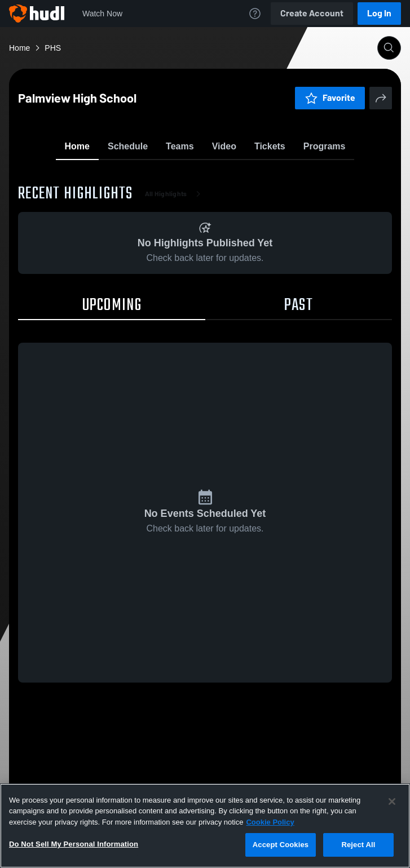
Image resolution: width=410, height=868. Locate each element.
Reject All (358, 845)
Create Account (312, 13)
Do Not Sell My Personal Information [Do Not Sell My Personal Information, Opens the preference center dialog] (74, 844)
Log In (379, 13)
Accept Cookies (281, 845)
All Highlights (175, 259)
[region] (205, 826)
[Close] (392, 801)
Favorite (192, 174)
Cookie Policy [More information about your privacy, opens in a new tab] (270, 822)
